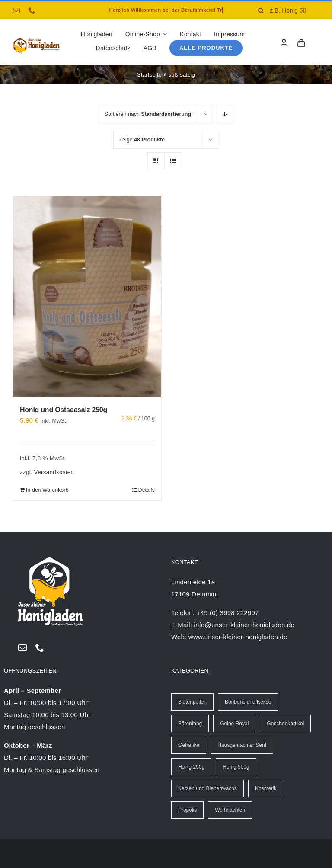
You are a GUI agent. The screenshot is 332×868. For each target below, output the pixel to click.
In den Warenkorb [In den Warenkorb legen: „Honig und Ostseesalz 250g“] (47, 490)
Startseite (149, 75)
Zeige (142, 140)
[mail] (16, 10)
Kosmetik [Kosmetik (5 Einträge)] (266, 788)
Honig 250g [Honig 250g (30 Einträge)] (191, 767)
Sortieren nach (148, 114)
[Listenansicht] (173, 161)
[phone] (32, 10)
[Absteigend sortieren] (225, 114)
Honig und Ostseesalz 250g (64, 410)
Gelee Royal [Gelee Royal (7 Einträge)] (234, 724)
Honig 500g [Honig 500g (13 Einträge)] (236, 767)
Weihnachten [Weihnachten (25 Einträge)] (230, 810)
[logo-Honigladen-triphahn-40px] (37, 40)
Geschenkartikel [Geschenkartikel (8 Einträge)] (285, 724)
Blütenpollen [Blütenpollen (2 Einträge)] (192, 702)
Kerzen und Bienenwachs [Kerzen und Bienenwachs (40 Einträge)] (207, 788)
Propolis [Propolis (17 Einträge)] (187, 810)
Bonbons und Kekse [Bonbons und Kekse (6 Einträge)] (248, 702)
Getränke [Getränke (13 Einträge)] (189, 745)
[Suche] (261, 10)
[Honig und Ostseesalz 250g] (87, 297)
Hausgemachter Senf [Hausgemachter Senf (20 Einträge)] (242, 745)
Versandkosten (54, 472)
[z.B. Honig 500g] (285, 10)
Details (147, 490)
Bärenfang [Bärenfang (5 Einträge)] (190, 724)
